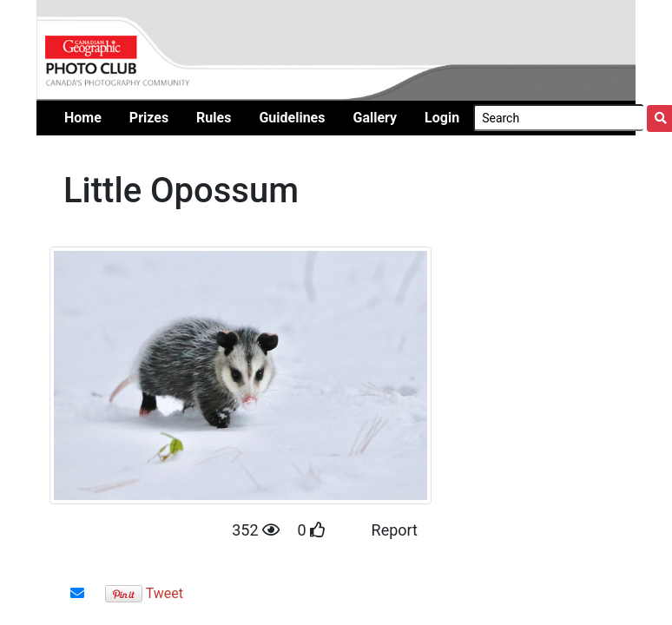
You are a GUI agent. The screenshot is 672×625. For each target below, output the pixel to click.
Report (395, 530)
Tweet (165, 593)
